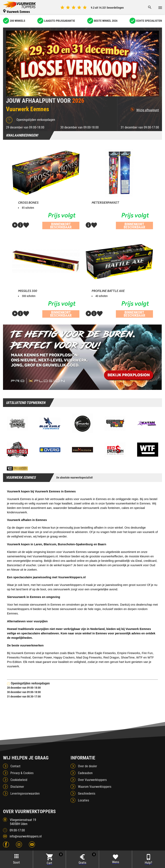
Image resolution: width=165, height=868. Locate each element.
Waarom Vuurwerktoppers (95, 787)
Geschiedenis (87, 794)
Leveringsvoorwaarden (25, 794)
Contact (15, 766)
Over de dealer (88, 766)
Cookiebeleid (19, 780)
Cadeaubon (85, 773)
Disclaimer (17, 787)
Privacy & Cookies (22, 773)
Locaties (84, 800)
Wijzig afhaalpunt (145, 110)
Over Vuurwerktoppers (92, 780)
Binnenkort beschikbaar (61, 226)
